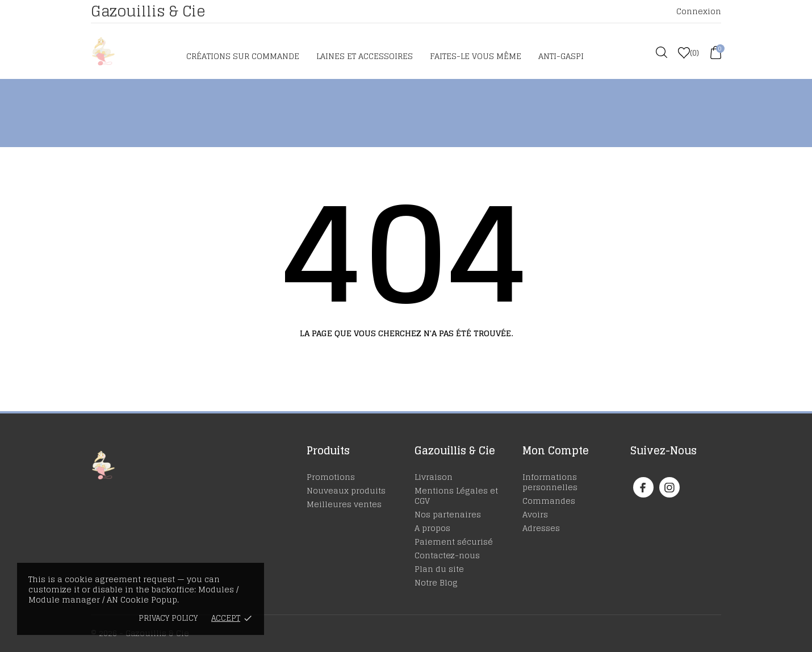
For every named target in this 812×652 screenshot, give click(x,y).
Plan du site (439, 569)
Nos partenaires (448, 514)
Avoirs (535, 514)
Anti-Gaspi (561, 56)
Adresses (541, 528)
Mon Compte (556, 450)
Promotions (331, 477)
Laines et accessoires (365, 56)
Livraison (434, 477)
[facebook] (643, 488)
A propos (432, 528)
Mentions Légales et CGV (456, 496)
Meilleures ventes (344, 504)
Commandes (549, 501)
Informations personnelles (550, 482)
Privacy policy (168, 618)
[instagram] (669, 488)
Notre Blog (436, 582)
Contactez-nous (447, 555)
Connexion (699, 11)
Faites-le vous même (476, 56)
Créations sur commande (243, 56)
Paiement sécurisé (454, 542)
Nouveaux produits (346, 490)
